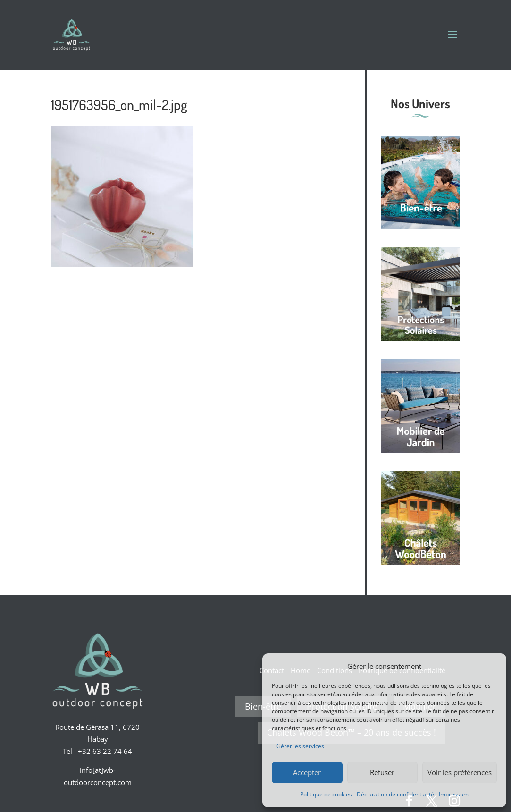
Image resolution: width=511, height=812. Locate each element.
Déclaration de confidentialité (395, 794)
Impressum (454, 794)
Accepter (307, 772)
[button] (492, 666)
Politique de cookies (326, 794)
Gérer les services (300, 746)
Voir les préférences (460, 772)
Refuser (382, 772)
